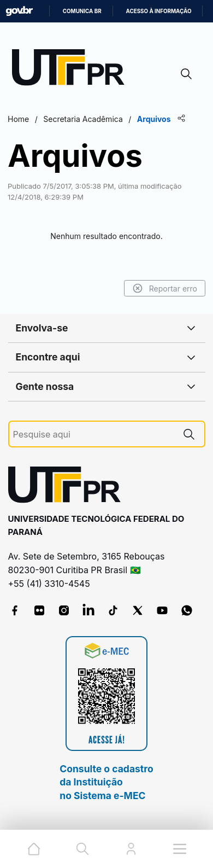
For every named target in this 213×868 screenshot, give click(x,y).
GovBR (19, 11)
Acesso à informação (159, 11)
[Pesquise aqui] (93, 435)
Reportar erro (165, 288)
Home (18, 119)
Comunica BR (82, 11)
